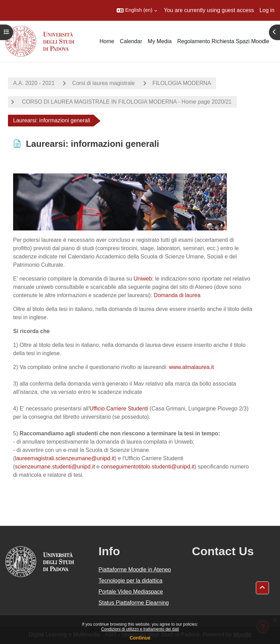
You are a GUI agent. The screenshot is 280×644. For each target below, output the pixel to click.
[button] (137, 10)
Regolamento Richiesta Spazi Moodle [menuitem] (223, 41)
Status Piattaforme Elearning (134, 603)
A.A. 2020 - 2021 (34, 83)
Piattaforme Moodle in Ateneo (135, 570)
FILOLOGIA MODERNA (182, 83)
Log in (267, 10)
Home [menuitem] (107, 41)
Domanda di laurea (177, 295)
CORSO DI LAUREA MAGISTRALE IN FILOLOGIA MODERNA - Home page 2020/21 (126, 102)
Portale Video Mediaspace (131, 592)
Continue (140, 638)
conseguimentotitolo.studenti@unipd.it (148, 467)
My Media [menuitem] (160, 41)
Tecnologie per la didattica (130, 581)
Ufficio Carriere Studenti (119, 409)
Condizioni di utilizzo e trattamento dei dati (140, 629)
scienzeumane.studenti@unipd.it (55, 467)
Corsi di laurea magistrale (103, 83)
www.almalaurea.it (192, 367)
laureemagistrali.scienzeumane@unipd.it (65, 458)
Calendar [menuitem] (131, 41)
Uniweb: (144, 279)
